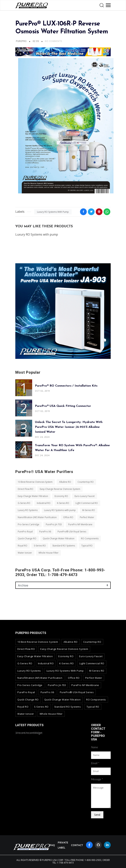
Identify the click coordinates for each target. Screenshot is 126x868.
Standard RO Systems (64, 546)
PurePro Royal (25, 532)
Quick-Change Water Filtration (59, 538)
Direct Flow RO (26, 489)
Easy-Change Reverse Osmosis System (60, 489)
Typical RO (87, 546)
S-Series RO (40, 546)
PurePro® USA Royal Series (72, 532)
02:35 (36, 41)
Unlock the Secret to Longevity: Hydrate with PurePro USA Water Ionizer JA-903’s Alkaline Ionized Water (69, 427)
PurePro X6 (45, 532)
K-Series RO (63, 503)
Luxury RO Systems (28, 510)
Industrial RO (44, 503)
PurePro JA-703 (54, 524)
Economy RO (61, 496)
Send (97, 815)
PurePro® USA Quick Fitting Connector (63, 406)
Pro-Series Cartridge (29, 524)
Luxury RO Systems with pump (53, 212)
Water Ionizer (25, 553)
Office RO (68, 517)
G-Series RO (24, 503)
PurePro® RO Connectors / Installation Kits (66, 386)
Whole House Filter (49, 553)
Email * (95, 763)
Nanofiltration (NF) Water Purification (37, 517)
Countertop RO (86, 482)
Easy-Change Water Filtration (33, 496)
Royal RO (23, 546)
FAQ (52, 845)
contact (77, 845)
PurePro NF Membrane (80, 524)
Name (94, 747)
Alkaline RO (65, 482)
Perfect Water (87, 517)
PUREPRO (21, 41)
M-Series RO (89, 510)
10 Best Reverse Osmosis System (35, 482)
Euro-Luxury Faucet (85, 496)
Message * (97, 779)
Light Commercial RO (87, 503)
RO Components (90, 538)
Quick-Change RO (27, 538)
